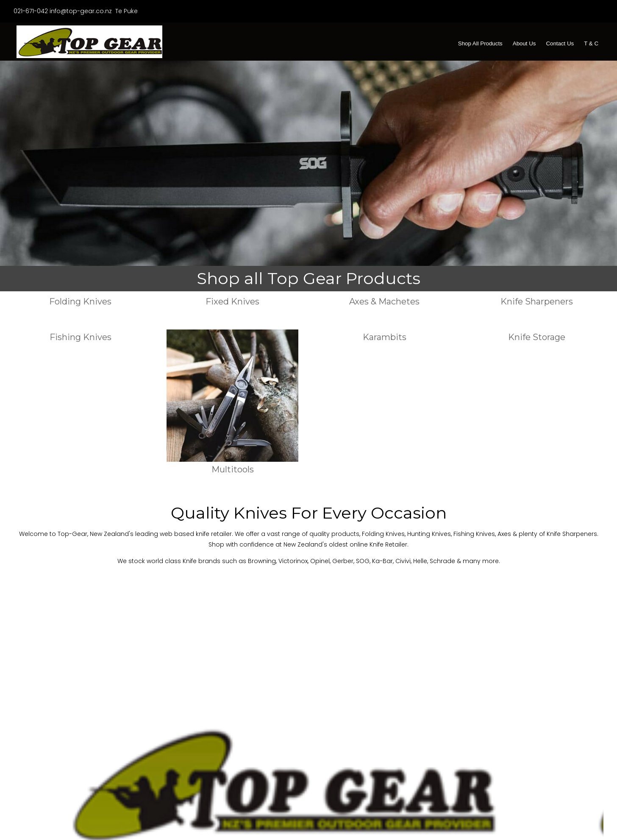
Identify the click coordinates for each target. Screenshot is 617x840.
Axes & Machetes (384, 301)
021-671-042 (31, 11)
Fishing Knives (81, 337)
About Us (524, 43)
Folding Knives (80, 301)
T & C (591, 43)
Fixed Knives (232, 301)
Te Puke (126, 11)
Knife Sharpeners (537, 301)
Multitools (233, 469)
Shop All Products (480, 43)
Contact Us (560, 43)
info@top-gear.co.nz (81, 11)
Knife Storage (537, 337)
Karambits (385, 337)
